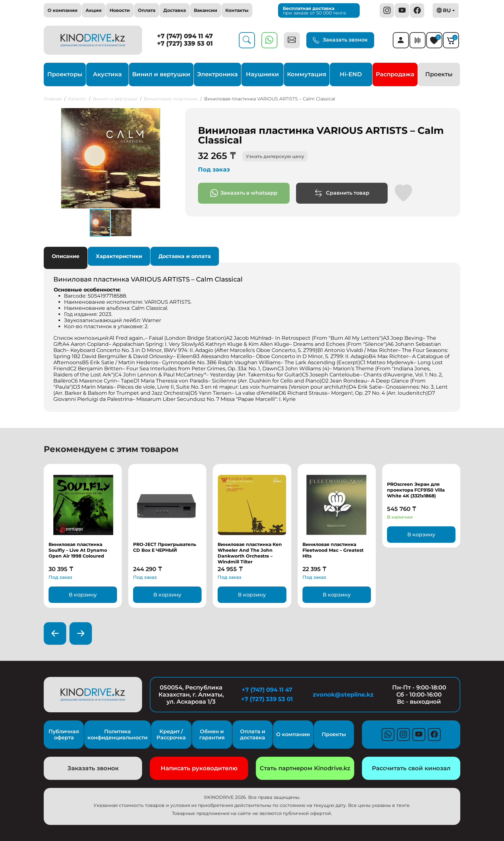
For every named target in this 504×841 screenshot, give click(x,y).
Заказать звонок (340, 40)
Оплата (147, 10)
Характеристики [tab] (119, 256)
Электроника (217, 74)
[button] (172, 114)
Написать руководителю (199, 768)
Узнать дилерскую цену (275, 156)
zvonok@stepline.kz (343, 695)
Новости (120, 10)
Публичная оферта (64, 735)
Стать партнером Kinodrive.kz (305, 768)
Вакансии (206, 10)
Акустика (107, 74)
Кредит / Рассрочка (171, 735)
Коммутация (307, 74)
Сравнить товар (342, 193)
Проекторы (65, 74)
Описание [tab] (66, 256)
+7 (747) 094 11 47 (185, 36)
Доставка (175, 10)
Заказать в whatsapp (244, 193)
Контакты (237, 10)
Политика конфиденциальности (117, 735)
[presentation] (55, 633)
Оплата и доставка (253, 735)
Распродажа (395, 74)
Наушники (262, 74)
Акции (94, 10)
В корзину (83, 595)
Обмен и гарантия (212, 735)
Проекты (439, 74)
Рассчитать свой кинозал (411, 768)
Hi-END (351, 74)
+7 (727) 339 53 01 (185, 44)
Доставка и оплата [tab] (185, 256)
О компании (63, 10)
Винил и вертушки (161, 74)
